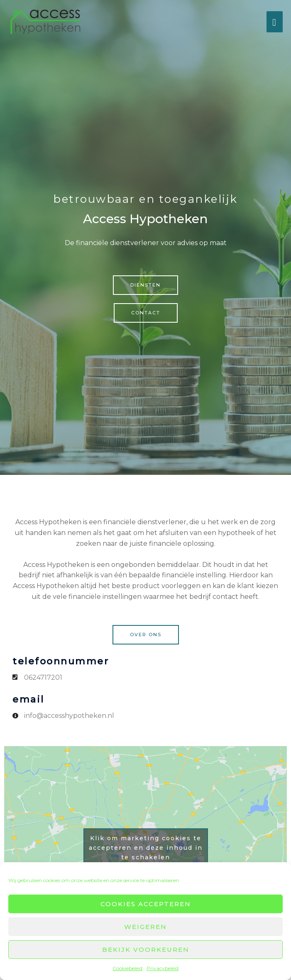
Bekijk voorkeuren (146, 950)
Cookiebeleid (127, 968)
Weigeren (145, 927)
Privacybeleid (163, 968)
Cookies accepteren (146, 904)
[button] (145, 285)
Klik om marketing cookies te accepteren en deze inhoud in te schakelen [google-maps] (146, 847)
